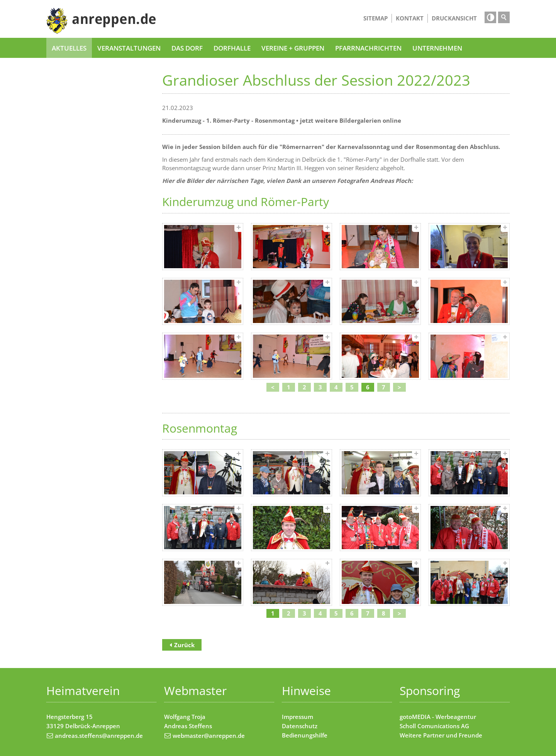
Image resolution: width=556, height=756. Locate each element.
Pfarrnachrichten (368, 48)
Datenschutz (300, 726)
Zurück (184, 645)
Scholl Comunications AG (434, 726)
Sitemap (375, 18)
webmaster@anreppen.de (209, 736)
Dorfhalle (232, 48)
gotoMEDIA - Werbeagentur (438, 717)
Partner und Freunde (453, 735)
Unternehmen (437, 48)
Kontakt (410, 18)
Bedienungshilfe (305, 735)
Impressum (297, 717)
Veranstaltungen (129, 48)
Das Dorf (187, 48)
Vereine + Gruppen (293, 48)
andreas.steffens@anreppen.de (99, 736)
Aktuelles (69, 48)
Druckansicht (454, 18)
